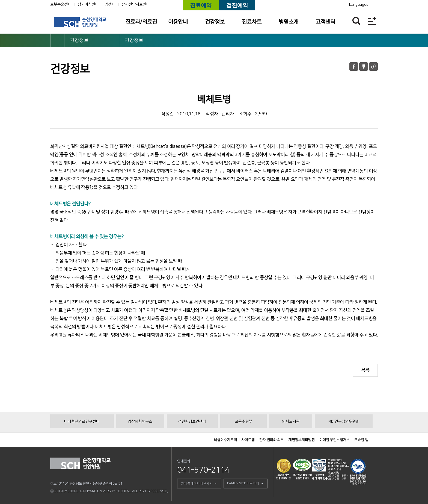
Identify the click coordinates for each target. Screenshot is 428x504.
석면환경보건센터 (192, 422)
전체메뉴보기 (372, 21)
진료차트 (252, 22)
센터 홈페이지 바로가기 (197, 483)
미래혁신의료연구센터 (82, 422)
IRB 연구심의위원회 (344, 422)
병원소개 (289, 22)
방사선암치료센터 (136, 4)
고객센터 (325, 22)
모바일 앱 (361, 440)
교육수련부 (244, 422)
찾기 (356, 21)
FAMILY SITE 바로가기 (243, 483)
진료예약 (201, 5)
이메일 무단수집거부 (335, 440)
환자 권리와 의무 (272, 440)
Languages (359, 5)
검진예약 (237, 5)
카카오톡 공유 (364, 67)
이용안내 (178, 22)
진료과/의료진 (141, 22)
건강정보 (215, 22)
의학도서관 (291, 422)
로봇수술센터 (61, 4)
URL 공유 (373, 67)
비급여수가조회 (225, 440)
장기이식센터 (88, 4)
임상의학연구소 (140, 422)
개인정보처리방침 (302, 440)
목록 (365, 370)
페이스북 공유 (354, 67)
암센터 (110, 4)
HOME (57, 40)
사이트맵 (248, 440)
